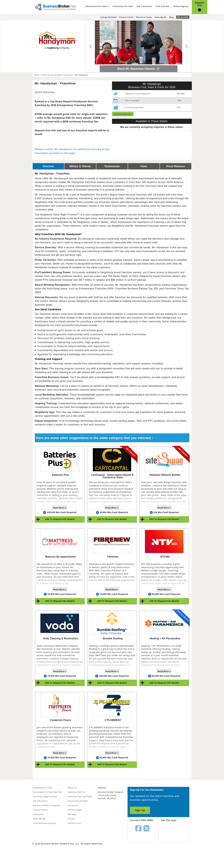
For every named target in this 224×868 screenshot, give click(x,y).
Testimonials (112, 166)
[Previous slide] (91, 46)
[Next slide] (187, 46)
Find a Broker (163, 6)
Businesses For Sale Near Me (47, 792)
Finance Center (126, 17)
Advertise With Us (77, 792)
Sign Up (140, 810)
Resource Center (144, 17)
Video (144, 166)
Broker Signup (181, 6)
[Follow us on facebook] (138, 828)
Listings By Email (108, 17)
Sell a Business (144, 6)
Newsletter (38, 814)
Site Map (72, 814)
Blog (171, 17)
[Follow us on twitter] (146, 828)
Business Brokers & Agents (46, 805)
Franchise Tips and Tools (80, 796)
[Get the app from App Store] (176, 835)
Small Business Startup (44, 823)
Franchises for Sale (123, 6)
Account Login (75, 810)
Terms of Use (74, 823)
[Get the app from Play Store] (176, 856)
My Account (183, 17)
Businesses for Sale (96, 6)
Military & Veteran (80, 166)
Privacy (71, 819)
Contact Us (73, 805)
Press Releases (176, 166)
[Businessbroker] (55, 7)
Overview (48, 166)
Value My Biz (161, 17)
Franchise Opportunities (45, 796)
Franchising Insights (78, 801)
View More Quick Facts (123, 114)
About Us (72, 788)
